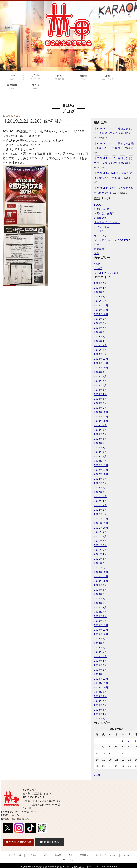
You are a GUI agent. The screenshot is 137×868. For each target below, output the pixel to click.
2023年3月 (100, 452)
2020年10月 (101, 581)
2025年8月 (100, 323)
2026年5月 (100, 283)
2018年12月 (101, 679)
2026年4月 (100, 288)
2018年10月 (101, 687)
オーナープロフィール (107, 222)
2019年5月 (100, 656)
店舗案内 (99, 249)
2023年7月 (100, 434)
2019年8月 (100, 643)
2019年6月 (100, 652)
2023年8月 (100, 430)
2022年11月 (101, 470)
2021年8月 (100, 536)
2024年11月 (101, 363)
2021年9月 (100, 532)
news (97, 264)
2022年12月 (101, 465)
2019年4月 (100, 661)
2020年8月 (100, 590)
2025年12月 (101, 305)
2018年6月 (100, 705)
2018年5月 (100, 710)
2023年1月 (100, 461)
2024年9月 (100, 372)
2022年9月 (100, 479)
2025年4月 (100, 341)
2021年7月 (100, 541)
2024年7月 (100, 381)
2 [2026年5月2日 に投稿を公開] (129, 741)
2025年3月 (100, 345)
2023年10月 (101, 421)
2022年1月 (100, 514)
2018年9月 (100, 692)
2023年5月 (100, 443)
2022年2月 (100, 510)
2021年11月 (101, 523)
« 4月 (97, 775)
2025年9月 (100, 319)
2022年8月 (100, 483)
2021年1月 (100, 568)
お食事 (58, 855)
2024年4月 (100, 394)
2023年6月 (100, 439)
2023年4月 (100, 448)
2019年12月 (101, 625)
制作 (97, 245)
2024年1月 (100, 408)
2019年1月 (100, 674)
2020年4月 (100, 607)
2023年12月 (101, 412)
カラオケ (99, 231)
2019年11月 (101, 630)
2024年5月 (100, 390)
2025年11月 (101, 310)
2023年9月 (100, 425)
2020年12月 (101, 572)
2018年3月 (100, 719)
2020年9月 (100, 585)
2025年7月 (100, 328)
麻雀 (97, 253)
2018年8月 (100, 696)
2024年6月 (100, 385)
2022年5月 (100, 496)
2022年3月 (100, 505)
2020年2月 (100, 616)
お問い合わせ (102, 209)
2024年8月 (100, 376)
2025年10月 (101, 314)
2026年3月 (100, 292)
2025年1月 (100, 354)
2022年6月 (100, 492)
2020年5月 (100, 603)
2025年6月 (100, 332)
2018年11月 (101, 683)
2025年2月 (100, 350)
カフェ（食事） (103, 227)
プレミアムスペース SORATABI (113, 240)
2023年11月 (101, 417)
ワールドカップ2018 (106, 273)
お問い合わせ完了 (104, 213)
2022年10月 (101, 474)
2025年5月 (100, 337)
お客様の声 (100, 218)
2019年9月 (100, 639)
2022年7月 (100, 488)
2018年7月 (100, 701)
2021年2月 (100, 563)
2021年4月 (100, 554)
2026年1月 (100, 301)
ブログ (98, 268)
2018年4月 (100, 714)
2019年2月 (100, 670)
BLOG (98, 205)
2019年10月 (101, 634)
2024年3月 (100, 399)
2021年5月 (100, 550)
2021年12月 (101, 519)
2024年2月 (100, 403)
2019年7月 (100, 648)
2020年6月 (100, 599)
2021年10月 (101, 528)
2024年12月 (101, 359)
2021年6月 (100, 545)
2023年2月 (100, 456)
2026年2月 (100, 297)
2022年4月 (100, 501)
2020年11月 (101, 576)
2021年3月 (100, 559)
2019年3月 (100, 665)
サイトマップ (102, 236)
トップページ (15, 855)
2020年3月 (100, 612)
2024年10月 (101, 368)
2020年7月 (100, 594)
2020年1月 (100, 621)
